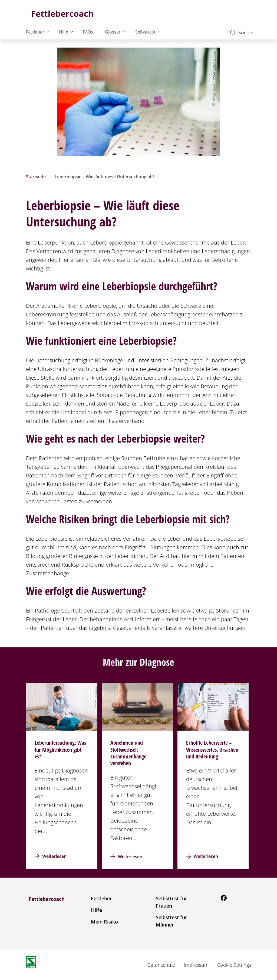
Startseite (36, 177)
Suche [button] (241, 32)
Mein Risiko (104, 922)
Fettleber (35, 32)
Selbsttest (145, 32)
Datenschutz (161, 965)
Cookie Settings (234, 965)
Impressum (196, 965)
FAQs (88, 32)
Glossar (113, 32)
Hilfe (64, 32)
